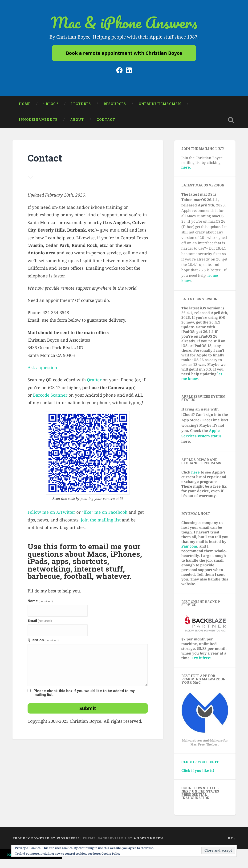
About (77, 122)
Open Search (231, 122)
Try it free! (202, 660)
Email (40, 623)
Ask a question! (43, 369)
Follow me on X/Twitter (51, 514)
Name (40, 603)
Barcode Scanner (50, 397)
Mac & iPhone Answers (124, 23)
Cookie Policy (111, 854)
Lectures (81, 106)
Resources (115, 106)
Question (43, 642)
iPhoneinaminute (38, 122)
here (195, 474)
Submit (88, 710)
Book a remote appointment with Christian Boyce (124, 54)
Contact (106, 122)
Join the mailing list (101, 521)
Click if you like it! (200, 764)
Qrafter (94, 382)
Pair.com (189, 548)
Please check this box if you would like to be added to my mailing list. (84, 695)
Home (25, 106)
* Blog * (51, 106)
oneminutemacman (160, 106)
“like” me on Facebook (105, 514)
